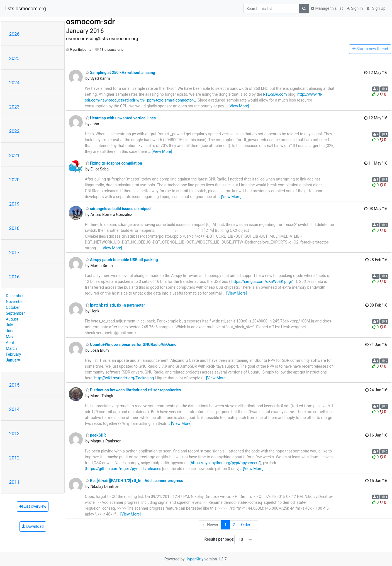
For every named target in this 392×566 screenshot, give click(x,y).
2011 (14, 482)
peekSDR (96, 435)
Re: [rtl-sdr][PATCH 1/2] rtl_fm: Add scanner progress (134, 481)
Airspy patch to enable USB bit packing (122, 260)
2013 (14, 433)
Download (33, 526)
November (15, 302)
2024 (14, 83)
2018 (14, 228)
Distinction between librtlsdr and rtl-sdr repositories (133, 390)
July (9, 325)
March (11, 348)
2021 (14, 155)
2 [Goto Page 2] (234, 525)
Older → (248, 525)
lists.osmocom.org (26, 9)
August (12, 319)
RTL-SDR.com (275, 94)
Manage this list (327, 8)
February (13, 354)
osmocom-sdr (90, 22)
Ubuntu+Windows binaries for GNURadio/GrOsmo (131, 345)
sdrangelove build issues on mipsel (119, 209)
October (13, 307)
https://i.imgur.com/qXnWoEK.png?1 (263, 281)
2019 (14, 204)
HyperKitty (195, 559)
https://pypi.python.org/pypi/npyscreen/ (225, 463)
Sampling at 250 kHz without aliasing (120, 73)
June (10, 331)
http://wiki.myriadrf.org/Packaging (124, 378)
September (15, 313)
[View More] (239, 106)
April (10, 343)
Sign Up (376, 8)
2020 (14, 180)
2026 (14, 34)
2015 (14, 385)
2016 (14, 277)
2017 (14, 252)
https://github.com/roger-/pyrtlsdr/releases (124, 469)
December (15, 296)
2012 (14, 458)
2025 (14, 58)
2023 (14, 107)
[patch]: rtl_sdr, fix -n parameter (115, 305)
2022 (14, 131)
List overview (33, 506)
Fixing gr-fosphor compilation (114, 163)
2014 (14, 409)
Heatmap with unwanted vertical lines (121, 118)
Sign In (355, 8)
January (13, 360)
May (9, 337)
